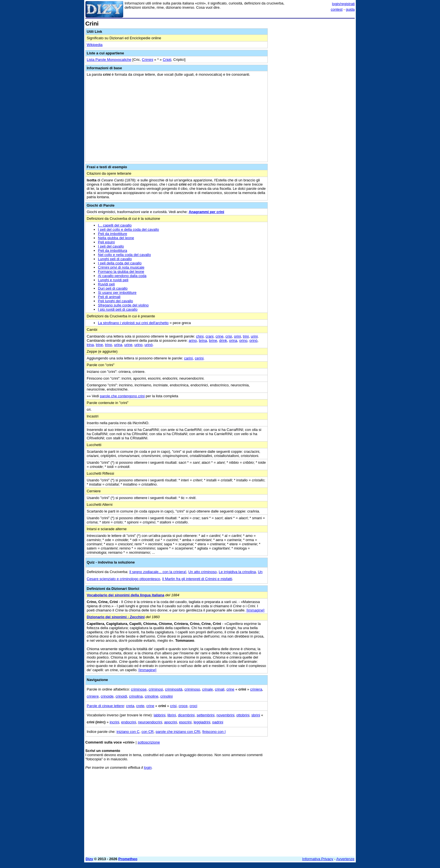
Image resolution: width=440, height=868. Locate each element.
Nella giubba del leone (116, 238)
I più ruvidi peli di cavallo (118, 309)
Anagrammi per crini (206, 212)
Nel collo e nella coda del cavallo (124, 255)
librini (172, 715)
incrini (114, 722)
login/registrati (343, 4)
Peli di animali (109, 297)
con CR (147, 732)
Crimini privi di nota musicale (121, 267)
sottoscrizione (149, 742)
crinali (220, 689)
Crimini (148, 60)
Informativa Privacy (318, 859)
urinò (149, 345)
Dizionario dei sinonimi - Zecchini (116, 617)
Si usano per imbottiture (117, 293)
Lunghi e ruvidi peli (113, 280)
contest (337, 9)
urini (254, 336)
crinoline (152, 696)
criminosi (156, 689)
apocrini (171, 722)
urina (118, 345)
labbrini (159, 715)
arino (193, 340)
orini (238, 336)
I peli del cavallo (111, 246)
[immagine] (255, 610)
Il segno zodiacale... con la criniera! (158, 572)
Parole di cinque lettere (105, 706)
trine (99, 345)
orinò (254, 340)
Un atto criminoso (202, 572)
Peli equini (106, 242)
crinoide (107, 696)
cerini (199, 358)
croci (193, 706)
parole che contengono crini (122, 396)
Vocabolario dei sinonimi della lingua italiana (125, 595)
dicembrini (186, 715)
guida (350, 9)
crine (219, 336)
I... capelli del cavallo (115, 225)
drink (223, 340)
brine (213, 340)
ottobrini (243, 715)
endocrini (129, 722)
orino (243, 340)
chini (200, 336)
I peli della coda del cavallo (120, 263)
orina (233, 340)
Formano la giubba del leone (121, 272)
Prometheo (128, 859)
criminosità (174, 689)
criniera (256, 689)
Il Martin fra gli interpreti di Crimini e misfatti (197, 579)
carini (188, 358)
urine (128, 345)
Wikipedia (95, 45)
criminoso (192, 689)
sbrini (256, 715)
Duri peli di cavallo (113, 288)
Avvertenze (345, 859)
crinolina (136, 696)
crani (210, 336)
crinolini (166, 696)
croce (183, 706)
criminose (139, 689)
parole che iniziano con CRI (178, 732)
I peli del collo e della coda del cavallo (129, 229)
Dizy (89, 859)
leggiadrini (202, 722)
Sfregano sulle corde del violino (123, 305)
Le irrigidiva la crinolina (237, 572)
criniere (93, 696)
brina (203, 340)
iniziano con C (128, 732)
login (148, 767)
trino (108, 345)
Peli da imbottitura (113, 251)
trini (246, 336)
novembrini (225, 715)
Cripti (167, 60)
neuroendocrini (150, 722)
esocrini (185, 722)
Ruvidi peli (106, 284)
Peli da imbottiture (113, 234)
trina (90, 345)
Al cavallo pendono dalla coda (122, 276)
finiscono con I (214, 732)
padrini (218, 722)
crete (140, 706)
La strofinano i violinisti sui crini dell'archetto (133, 323)
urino (138, 345)
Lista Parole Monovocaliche (109, 60)
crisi (229, 336)
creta (130, 706)
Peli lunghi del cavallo (115, 301)
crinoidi (121, 696)
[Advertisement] (313, 105)
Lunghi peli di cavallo (115, 259)
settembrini (206, 715)
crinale (207, 689)
